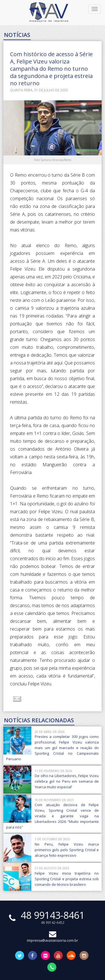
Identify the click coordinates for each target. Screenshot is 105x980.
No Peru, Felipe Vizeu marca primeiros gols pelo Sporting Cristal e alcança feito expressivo (67, 850)
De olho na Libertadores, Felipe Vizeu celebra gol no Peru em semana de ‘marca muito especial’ (67, 781)
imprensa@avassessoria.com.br (53, 938)
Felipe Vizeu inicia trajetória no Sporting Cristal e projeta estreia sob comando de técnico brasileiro (67, 879)
